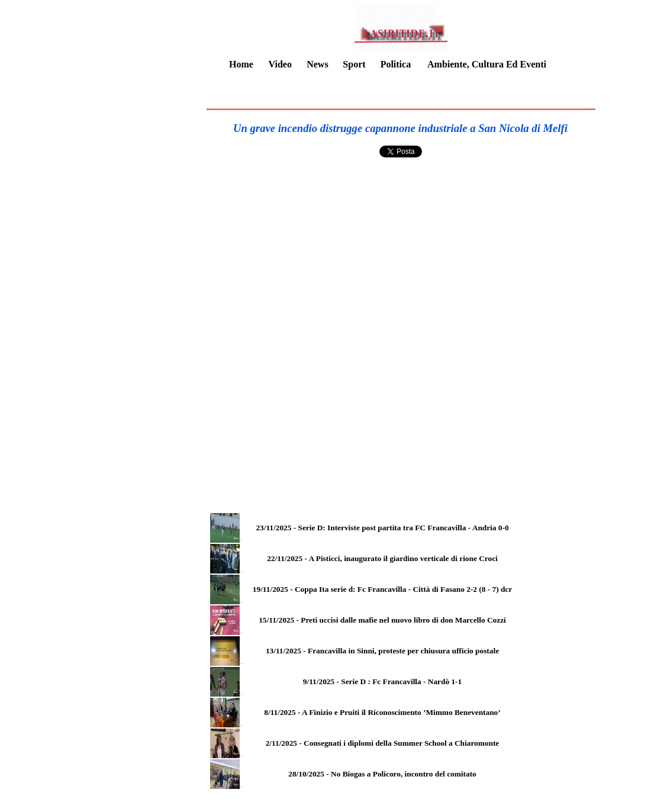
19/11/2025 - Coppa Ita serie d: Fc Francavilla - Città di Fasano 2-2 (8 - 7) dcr (382, 589)
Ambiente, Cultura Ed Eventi (487, 64)
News (317, 64)
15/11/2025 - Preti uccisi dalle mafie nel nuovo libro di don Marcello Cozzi (382, 620)
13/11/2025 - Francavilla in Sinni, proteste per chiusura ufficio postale (382, 651)
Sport (354, 64)
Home (241, 64)
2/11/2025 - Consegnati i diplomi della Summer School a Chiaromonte (383, 743)
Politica (396, 64)
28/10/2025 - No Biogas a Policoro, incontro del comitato (382, 774)
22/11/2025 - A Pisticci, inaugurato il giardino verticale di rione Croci (382, 558)
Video (280, 64)
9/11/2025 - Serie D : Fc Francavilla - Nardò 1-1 (382, 681)
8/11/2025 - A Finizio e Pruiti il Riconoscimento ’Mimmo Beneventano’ (382, 712)
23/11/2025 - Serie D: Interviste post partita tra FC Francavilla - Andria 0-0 (382, 528)
